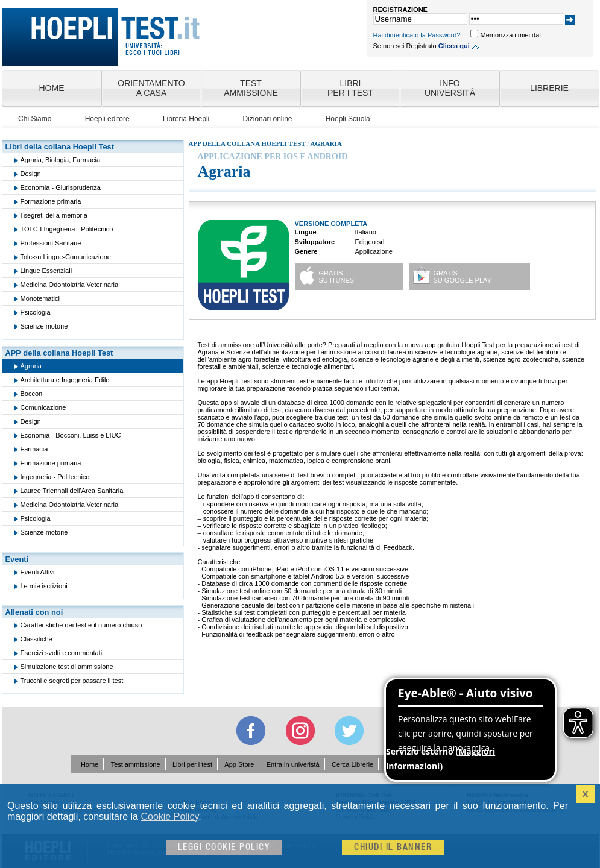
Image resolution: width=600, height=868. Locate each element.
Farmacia (34, 449)
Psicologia (36, 312)
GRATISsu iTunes (337, 277)
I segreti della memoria (54, 215)
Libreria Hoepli (186, 119)
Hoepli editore (107, 119)
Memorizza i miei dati (511, 35)
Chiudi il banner (393, 847)
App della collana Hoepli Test (247, 143)
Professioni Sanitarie (51, 243)
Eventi (17, 559)
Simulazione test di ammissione (67, 667)
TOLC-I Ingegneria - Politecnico (67, 229)
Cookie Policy (169, 816)
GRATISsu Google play (463, 277)
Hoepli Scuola (348, 119)
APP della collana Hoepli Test (59, 353)
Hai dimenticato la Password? (417, 35)
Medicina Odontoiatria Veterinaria (70, 285)
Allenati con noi (34, 612)
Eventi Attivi (38, 572)
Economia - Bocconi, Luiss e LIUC (71, 435)
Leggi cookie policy (224, 847)
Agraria (31, 366)
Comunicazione (43, 407)
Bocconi (32, 394)
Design (31, 174)
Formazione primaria (51, 201)
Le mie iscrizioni (44, 586)
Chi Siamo (35, 119)
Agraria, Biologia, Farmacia (61, 160)
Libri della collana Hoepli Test (60, 147)
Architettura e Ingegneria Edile (65, 380)
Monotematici (40, 298)
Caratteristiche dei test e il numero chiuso (81, 625)
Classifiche (36, 639)
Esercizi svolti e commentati (62, 653)
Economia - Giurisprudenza (61, 187)
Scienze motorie (44, 326)
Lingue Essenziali (46, 271)
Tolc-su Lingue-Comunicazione (66, 257)
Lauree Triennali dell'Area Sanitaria (72, 491)
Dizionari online (267, 119)
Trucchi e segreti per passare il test (72, 681)
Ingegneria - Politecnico (55, 477)
